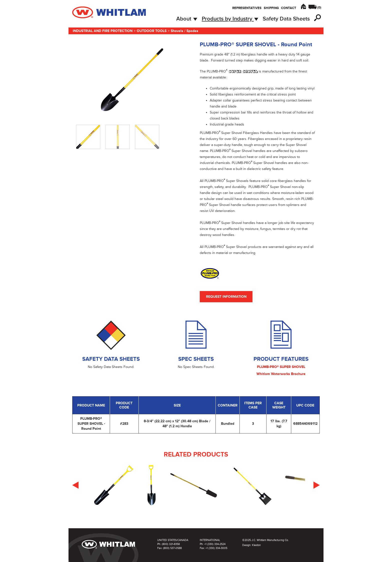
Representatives (247, 8)
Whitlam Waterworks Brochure (281, 374)
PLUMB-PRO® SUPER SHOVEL (281, 367)
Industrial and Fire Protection (103, 31)
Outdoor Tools (152, 31)
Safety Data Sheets (286, 19)
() (319, 7)
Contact (289, 8)
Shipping (271, 8)
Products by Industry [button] (230, 19)
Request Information (226, 297)
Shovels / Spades (184, 31)
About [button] (187, 19)
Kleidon (256, 545)
